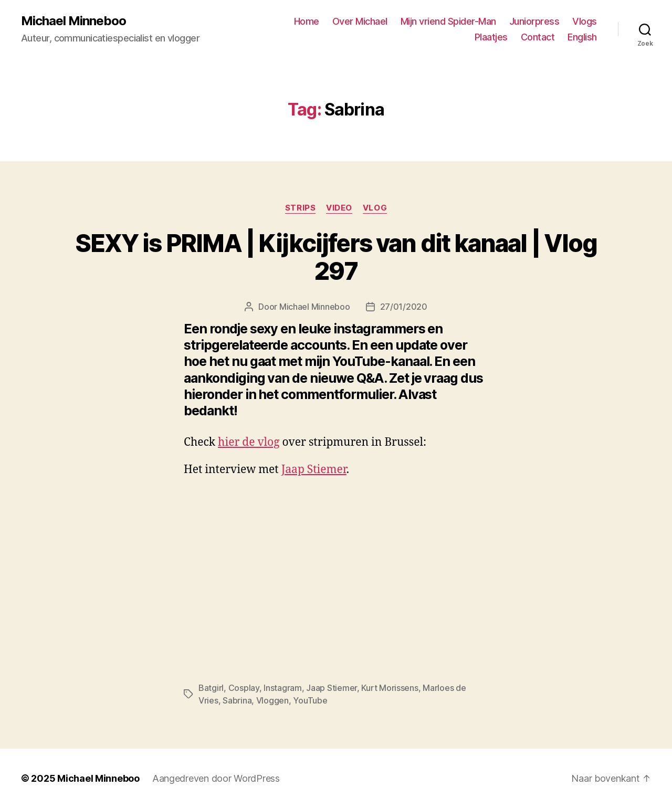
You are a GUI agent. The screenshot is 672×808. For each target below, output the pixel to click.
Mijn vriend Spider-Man (448, 21)
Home (307, 21)
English (582, 37)
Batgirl (211, 688)
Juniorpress (534, 21)
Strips (300, 208)
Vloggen (272, 700)
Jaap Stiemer (314, 470)
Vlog (375, 208)
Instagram (283, 688)
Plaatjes (491, 37)
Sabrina (237, 700)
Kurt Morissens (390, 688)
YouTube (310, 700)
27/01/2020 (404, 307)
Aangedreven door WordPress (216, 778)
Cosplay (244, 688)
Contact (538, 37)
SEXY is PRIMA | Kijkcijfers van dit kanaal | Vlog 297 (336, 257)
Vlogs (585, 21)
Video (339, 208)
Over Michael (360, 21)
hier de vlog (249, 442)
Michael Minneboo (73, 21)
